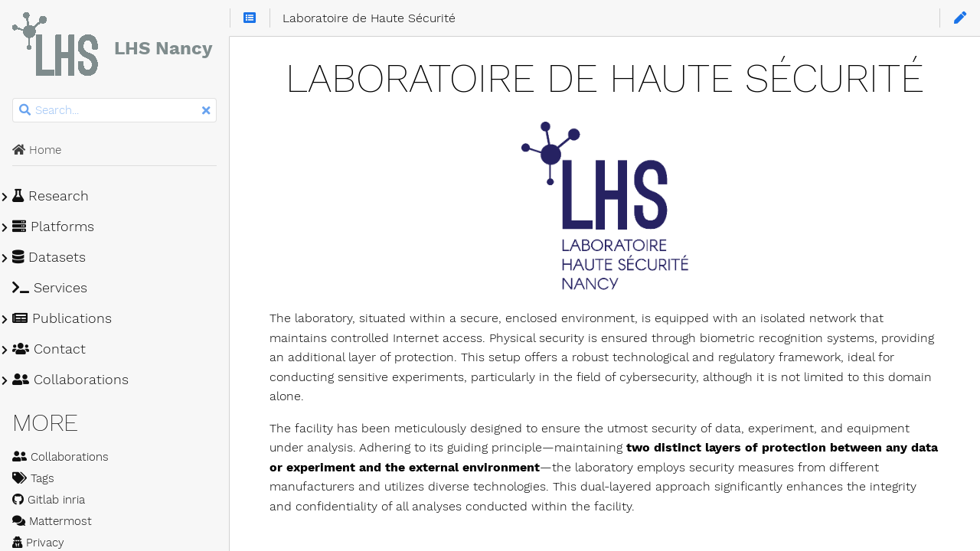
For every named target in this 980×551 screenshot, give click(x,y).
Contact (49, 349)
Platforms (53, 227)
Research (51, 196)
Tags (33, 478)
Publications (62, 318)
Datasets (49, 257)
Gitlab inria (49, 500)
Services (50, 288)
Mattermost (52, 521)
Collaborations (70, 380)
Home (37, 150)
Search (13, 98)
